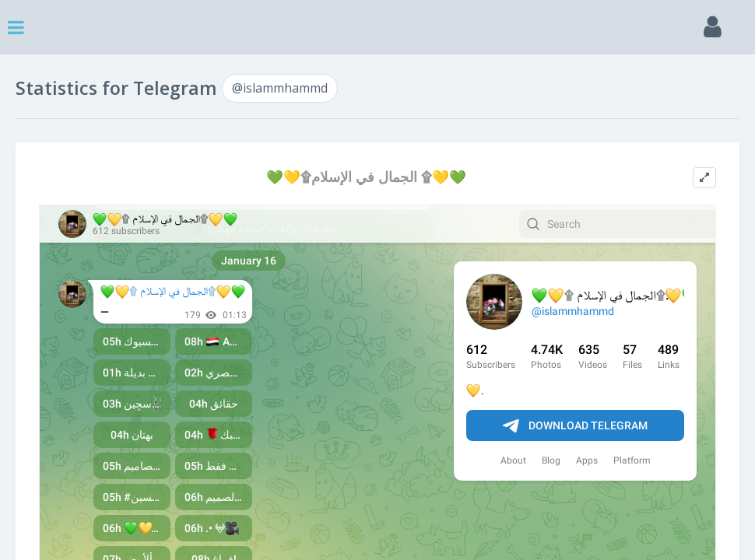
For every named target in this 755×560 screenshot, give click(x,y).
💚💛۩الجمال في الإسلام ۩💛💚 (366, 177)
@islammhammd (280, 88)
